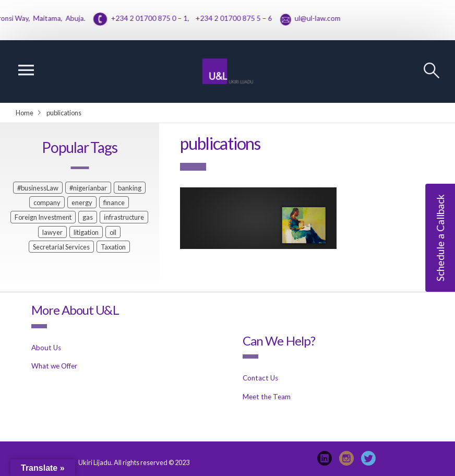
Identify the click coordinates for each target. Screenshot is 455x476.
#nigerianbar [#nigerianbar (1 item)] (88, 188)
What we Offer (54, 366)
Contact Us (260, 378)
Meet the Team (267, 397)
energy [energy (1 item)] (82, 203)
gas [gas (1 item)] (88, 217)
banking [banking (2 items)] (130, 188)
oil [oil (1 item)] (113, 232)
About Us (46, 348)
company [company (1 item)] (47, 203)
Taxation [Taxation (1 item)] (113, 247)
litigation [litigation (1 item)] (86, 232)
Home (25, 113)
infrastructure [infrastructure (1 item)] (124, 217)
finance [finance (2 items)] (114, 203)
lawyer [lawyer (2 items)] (52, 232)
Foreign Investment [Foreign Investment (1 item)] (43, 217)
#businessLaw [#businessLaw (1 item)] (38, 188)
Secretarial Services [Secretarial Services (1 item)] (61, 247)
